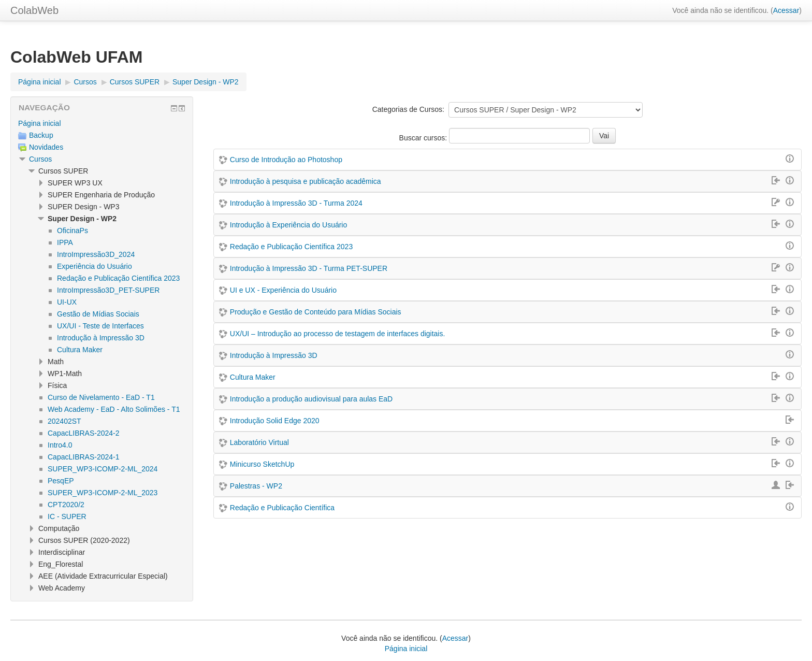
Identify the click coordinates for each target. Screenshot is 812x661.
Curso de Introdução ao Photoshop (286, 160)
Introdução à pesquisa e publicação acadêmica (306, 181)
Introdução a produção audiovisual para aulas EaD (311, 399)
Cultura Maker (253, 377)
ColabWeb (34, 10)
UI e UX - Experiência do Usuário (283, 290)
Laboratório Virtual (259, 442)
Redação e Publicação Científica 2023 (291, 247)
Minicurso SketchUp (262, 464)
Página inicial (40, 123)
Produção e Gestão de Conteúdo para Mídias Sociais (316, 312)
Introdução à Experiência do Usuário (288, 225)
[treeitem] (102, 123)
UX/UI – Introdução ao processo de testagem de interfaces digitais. (338, 334)
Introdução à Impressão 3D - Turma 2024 (296, 203)
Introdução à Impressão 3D (274, 355)
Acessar (786, 10)
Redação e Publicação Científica (282, 508)
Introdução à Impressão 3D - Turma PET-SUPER (309, 268)
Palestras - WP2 (256, 486)
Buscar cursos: (424, 138)
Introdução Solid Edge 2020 (275, 421)
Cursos (40, 159)
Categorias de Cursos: (408, 109)
